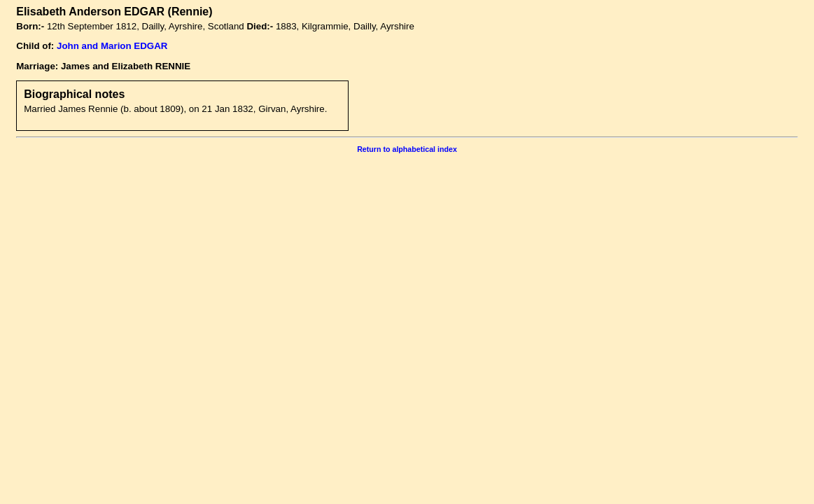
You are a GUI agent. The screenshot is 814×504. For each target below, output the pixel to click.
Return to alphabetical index (407, 149)
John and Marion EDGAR (112, 46)
